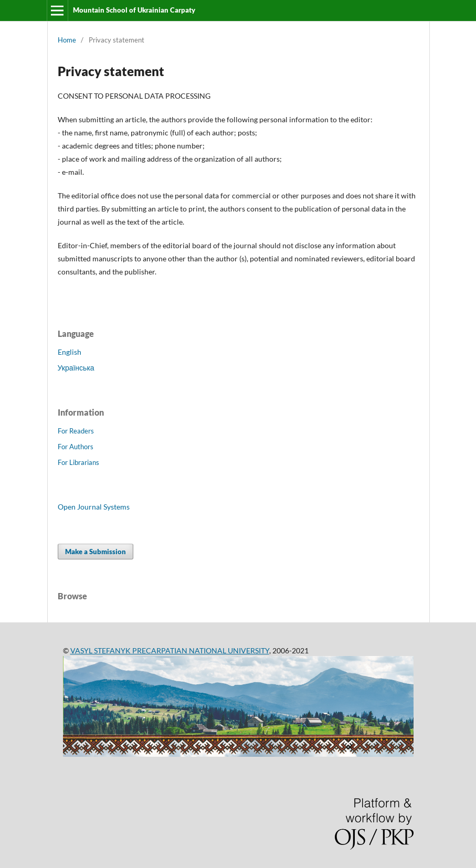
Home (67, 40)
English (70, 352)
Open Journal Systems (94, 507)
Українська (76, 368)
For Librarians (78, 462)
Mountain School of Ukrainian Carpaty (134, 10)
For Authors (76, 447)
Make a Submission (96, 552)
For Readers (76, 431)
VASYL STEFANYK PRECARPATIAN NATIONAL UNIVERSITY (170, 650)
